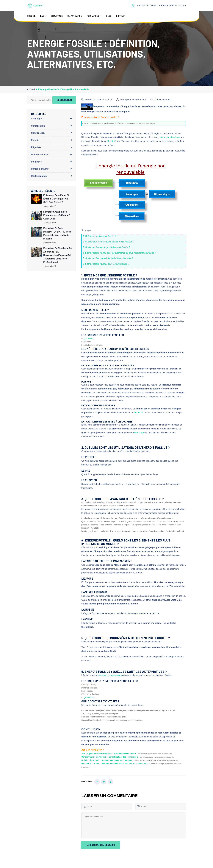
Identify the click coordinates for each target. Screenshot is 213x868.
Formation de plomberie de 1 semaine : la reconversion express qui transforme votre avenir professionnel (58, 255)
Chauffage (57, 16)
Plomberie (36, 162)
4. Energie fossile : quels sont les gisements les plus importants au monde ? (119, 253)
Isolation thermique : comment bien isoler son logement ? (108, 760)
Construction (38, 133)
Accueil (31, 16)
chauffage (139, 433)
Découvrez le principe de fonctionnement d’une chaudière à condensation (115, 764)
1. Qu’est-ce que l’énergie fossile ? (99, 236)
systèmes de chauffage (168, 137)
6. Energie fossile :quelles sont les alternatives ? (106, 264)
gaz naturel (89, 339)
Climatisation (75, 16)
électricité (112, 141)
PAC (42, 16)
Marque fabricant (40, 155)
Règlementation (39, 176)
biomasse (139, 413)
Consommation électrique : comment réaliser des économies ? (110, 757)
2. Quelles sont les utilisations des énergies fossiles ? (108, 242)
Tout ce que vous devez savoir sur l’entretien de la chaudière (109, 753)
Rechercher (64, 100)
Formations (93, 16)
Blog (109, 16)
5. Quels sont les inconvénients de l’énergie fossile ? (108, 258)
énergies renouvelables (110, 675)
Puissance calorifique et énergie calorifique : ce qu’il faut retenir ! (56, 199)
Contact (121, 16)
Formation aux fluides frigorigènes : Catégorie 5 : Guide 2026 (57, 215)
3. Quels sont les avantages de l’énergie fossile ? (106, 247)
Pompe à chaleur (40, 169)
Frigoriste (36, 147)
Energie (35, 140)
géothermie (89, 697)
